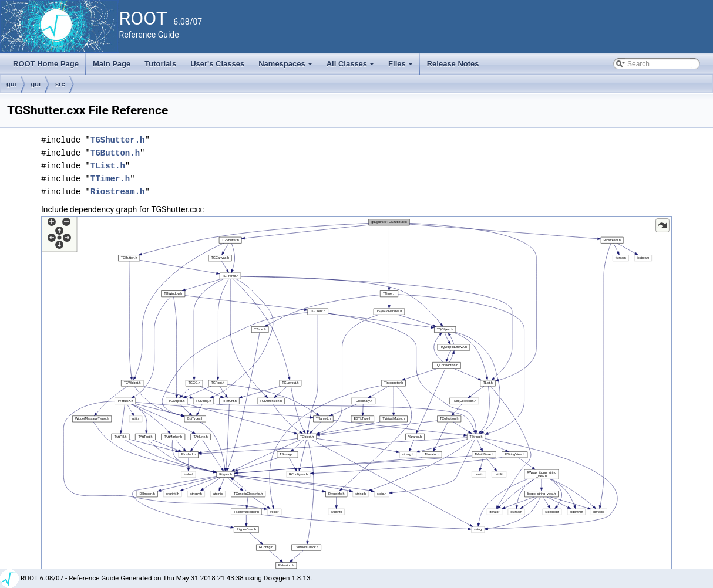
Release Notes (453, 64)
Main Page (112, 64)
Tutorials (160, 64)
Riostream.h (117, 192)
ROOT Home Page (46, 64)
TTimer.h (110, 179)
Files (401, 67)
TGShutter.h (117, 140)
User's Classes (217, 64)
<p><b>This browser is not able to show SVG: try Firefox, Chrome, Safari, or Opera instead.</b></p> (356, 393)
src (60, 84)
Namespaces (286, 67)
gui (11, 84)
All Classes (352, 67)
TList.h (108, 166)
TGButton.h (115, 153)
